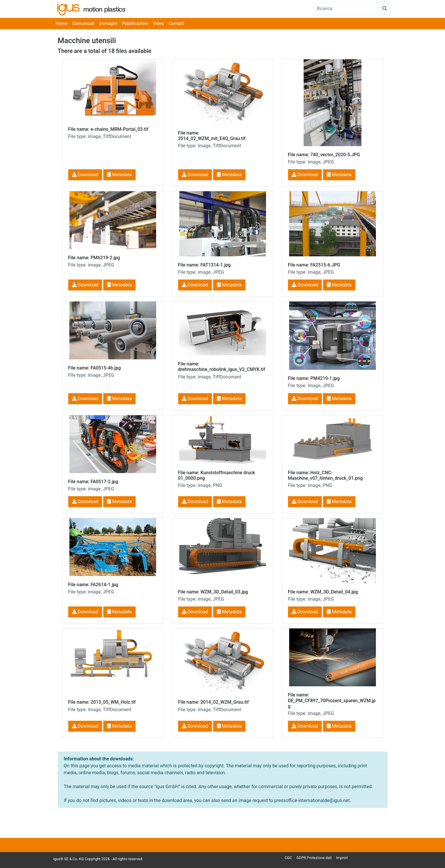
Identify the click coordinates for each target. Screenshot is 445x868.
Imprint (342, 858)
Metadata (119, 175)
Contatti (176, 23)
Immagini (108, 23)
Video (159, 23)
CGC (288, 858)
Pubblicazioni (135, 23)
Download (85, 175)
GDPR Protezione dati (314, 858)
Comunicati (83, 23)
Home (62, 23)
